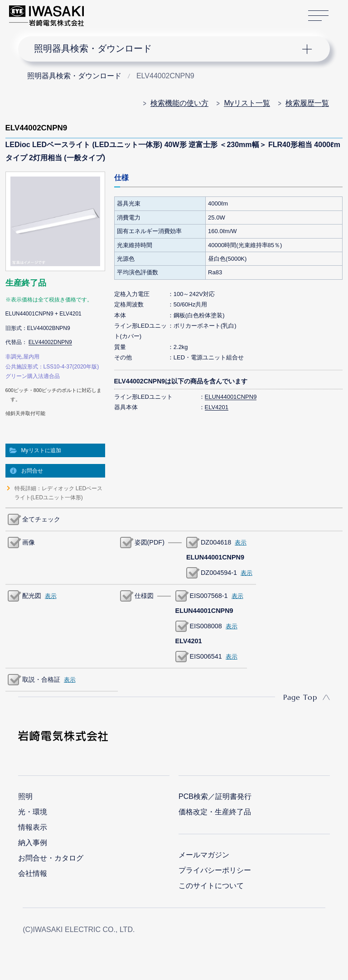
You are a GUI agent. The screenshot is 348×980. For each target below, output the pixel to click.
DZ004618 (216, 542)
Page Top (300, 697)
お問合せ (32, 471)
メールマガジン (204, 855)
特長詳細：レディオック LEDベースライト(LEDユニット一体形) (59, 493)
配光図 (32, 596)
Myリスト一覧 (247, 103)
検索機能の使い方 (179, 103)
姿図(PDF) (150, 542)
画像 (29, 542)
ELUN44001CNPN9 (231, 397)
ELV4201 (217, 407)
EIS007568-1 (209, 596)
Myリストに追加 (41, 450)
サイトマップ (318, 16)
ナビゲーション (167, 49)
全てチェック (41, 519)
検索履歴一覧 (307, 103)
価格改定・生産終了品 (215, 812)
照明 (25, 796)
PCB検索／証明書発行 (215, 796)
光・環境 (33, 812)
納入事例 (33, 843)
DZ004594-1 (219, 573)
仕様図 (144, 596)
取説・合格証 (41, 679)
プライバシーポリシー (215, 870)
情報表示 (33, 827)
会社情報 (33, 873)
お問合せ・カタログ (51, 858)
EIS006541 (206, 656)
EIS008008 (206, 626)
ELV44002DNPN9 (50, 342)
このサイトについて (211, 886)
